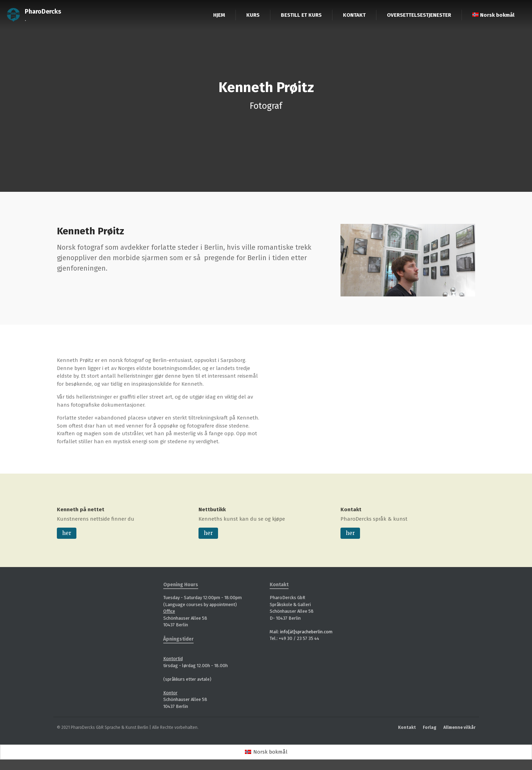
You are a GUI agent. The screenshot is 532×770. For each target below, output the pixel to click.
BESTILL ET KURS (301, 15)
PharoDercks (43, 12)
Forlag (430, 727)
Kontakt (351, 509)
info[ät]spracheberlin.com (306, 632)
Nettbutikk (212, 509)
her (67, 533)
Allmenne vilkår (459, 727)
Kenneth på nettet (81, 509)
